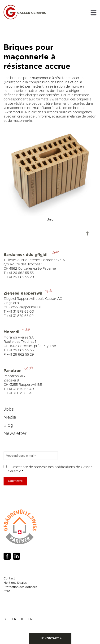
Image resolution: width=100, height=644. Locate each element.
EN (30, 619)
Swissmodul (59, 99)
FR (14, 619)
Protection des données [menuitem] (20, 587)
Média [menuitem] (10, 418)
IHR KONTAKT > (50, 638)
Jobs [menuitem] (9, 409)
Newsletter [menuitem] (15, 434)
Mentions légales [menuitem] (15, 583)
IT (22, 619)
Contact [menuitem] (9, 578)
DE (6, 619)
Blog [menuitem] (8, 426)
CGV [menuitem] (7, 591)
